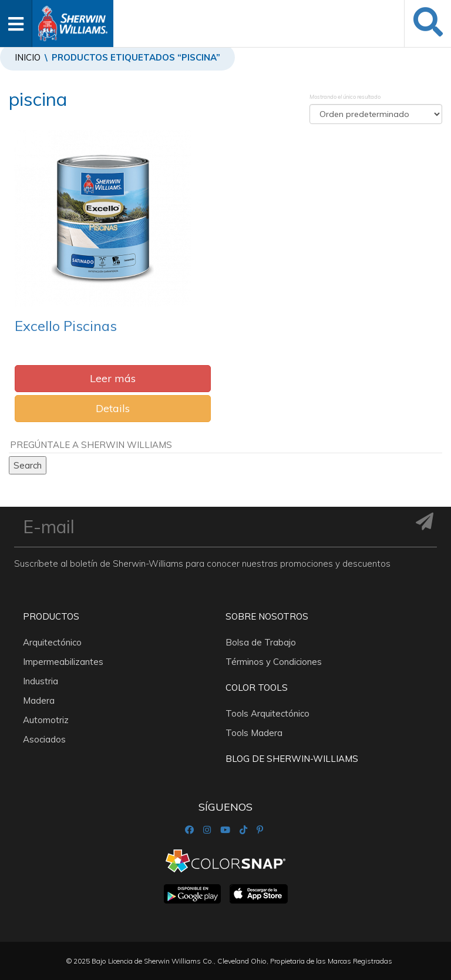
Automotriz (46, 720)
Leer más (113, 378)
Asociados (44, 739)
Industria (41, 681)
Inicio (28, 57)
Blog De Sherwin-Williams (292, 759)
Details (113, 408)
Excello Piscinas (66, 326)
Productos (51, 616)
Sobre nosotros (267, 616)
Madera (39, 700)
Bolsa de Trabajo (261, 642)
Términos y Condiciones (274, 662)
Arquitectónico (52, 642)
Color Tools (257, 688)
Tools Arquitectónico (267, 713)
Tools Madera (254, 733)
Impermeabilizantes (63, 662)
